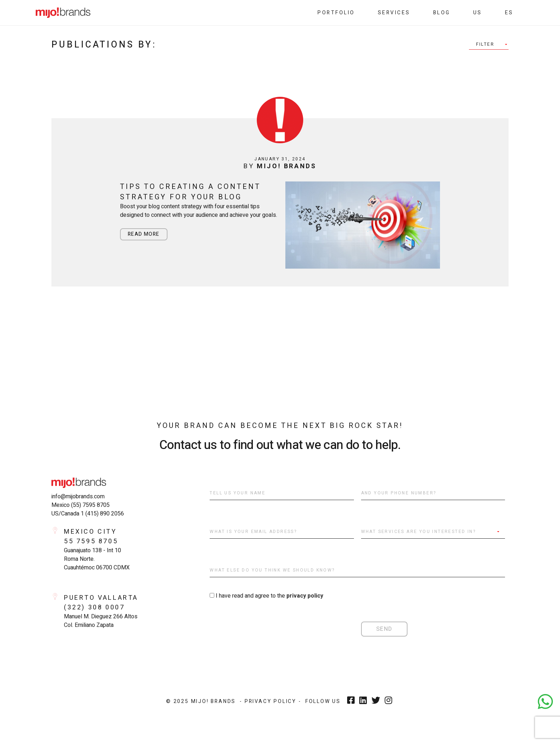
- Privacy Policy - (270, 701)
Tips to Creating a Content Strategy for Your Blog (190, 192)
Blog (442, 13)
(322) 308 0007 (94, 607)
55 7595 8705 (91, 541)
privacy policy (305, 596)
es (509, 13)
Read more (144, 234)
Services (394, 13)
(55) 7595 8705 (90, 505)
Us (478, 13)
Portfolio (336, 13)
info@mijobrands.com (78, 497)
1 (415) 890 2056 (102, 514)
